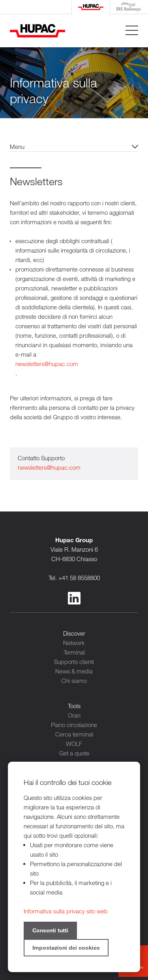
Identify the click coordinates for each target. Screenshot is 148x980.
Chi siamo (74, 681)
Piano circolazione (74, 725)
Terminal (74, 652)
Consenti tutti (50, 930)
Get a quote (74, 753)
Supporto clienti (74, 662)
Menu (17, 147)
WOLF (74, 744)
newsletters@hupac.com (47, 364)
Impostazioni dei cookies (66, 947)
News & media (74, 671)
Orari (74, 715)
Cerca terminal (74, 734)
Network (74, 643)
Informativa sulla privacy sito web (66, 911)
